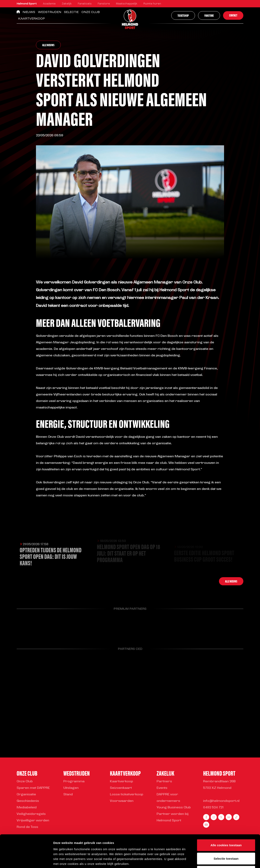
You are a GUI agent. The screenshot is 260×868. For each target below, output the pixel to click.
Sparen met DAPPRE (33, 788)
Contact (233, 15)
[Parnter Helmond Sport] (33, 626)
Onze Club (91, 12)
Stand (68, 795)
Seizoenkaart (121, 788)
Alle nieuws (48, 45)
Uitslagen (71, 788)
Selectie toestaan (226, 828)
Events (162, 788)
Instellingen (218, 860)
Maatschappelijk (127, 4)
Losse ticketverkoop (127, 795)
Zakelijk (67, 4)
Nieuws (29, 12)
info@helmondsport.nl (221, 801)
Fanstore (104, 4)
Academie (49, 4)
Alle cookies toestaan (226, 815)
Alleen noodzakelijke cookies (226, 841)
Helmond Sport (27, 4)
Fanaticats (85, 4)
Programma (74, 782)
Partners (164, 782)
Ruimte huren (152, 4)
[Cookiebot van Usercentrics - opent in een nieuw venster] (26, 860)
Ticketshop (183, 15)
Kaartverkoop (31, 19)
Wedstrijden (50, 12)
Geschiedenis (28, 801)
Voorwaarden (122, 801)
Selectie (71, 12)
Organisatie (26, 795)
